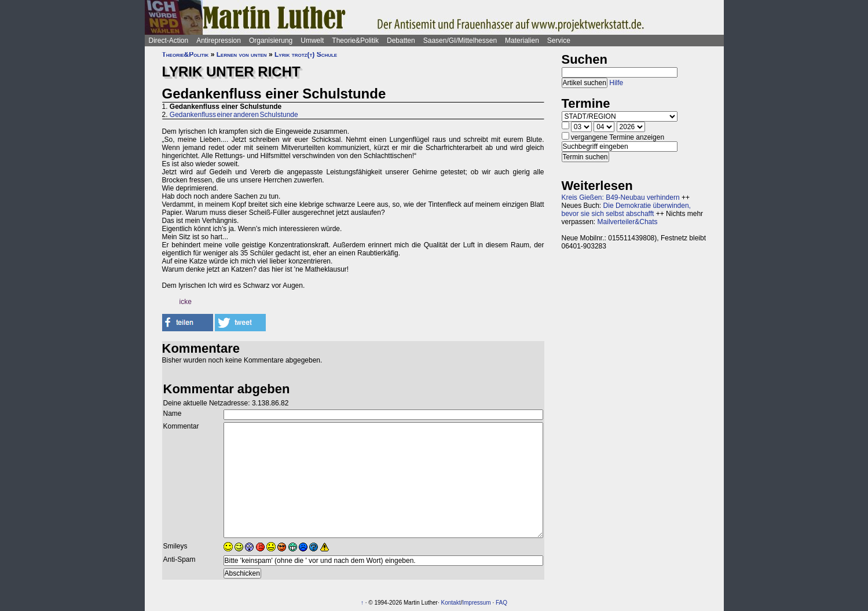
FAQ (501, 603)
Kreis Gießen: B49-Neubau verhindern (621, 197)
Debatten (401, 41)
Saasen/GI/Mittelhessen (460, 41)
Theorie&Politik (355, 41)
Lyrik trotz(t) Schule (306, 54)
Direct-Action (169, 41)
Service (559, 41)
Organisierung (271, 41)
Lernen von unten (242, 54)
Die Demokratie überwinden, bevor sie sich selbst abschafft (626, 210)
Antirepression (219, 41)
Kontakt (451, 603)
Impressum (476, 603)
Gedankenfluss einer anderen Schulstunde (234, 115)
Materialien (522, 41)
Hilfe (616, 83)
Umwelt (312, 41)
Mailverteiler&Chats (628, 222)
